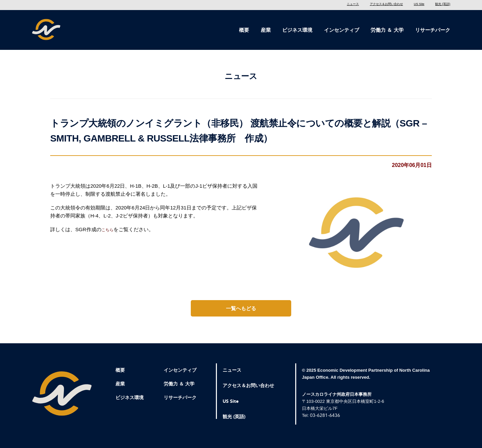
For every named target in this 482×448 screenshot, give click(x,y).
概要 (244, 30)
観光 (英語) (439, 5)
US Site (407, 5)
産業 (266, 30)
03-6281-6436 (325, 418)
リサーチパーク (433, 30)
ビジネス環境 (297, 30)
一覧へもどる (241, 311)
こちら (109, 233)
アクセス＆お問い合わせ (363, 5)
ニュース (316, 5)
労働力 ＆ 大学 (387, 30)
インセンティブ (342, 30)
